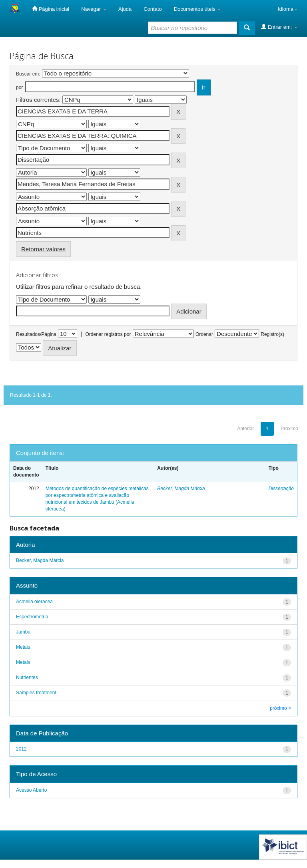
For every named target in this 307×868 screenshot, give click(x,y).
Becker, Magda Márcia (181, 489)
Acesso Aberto (31, 790)
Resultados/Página (36, 334)
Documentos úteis (197, 9)
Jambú (23, 632)
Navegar (94, 9)
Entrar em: (279, 27)
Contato (153, 9)
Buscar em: (28, 74)
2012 (21, 749)
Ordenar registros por (108, 334)
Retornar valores (43, 249)
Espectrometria (32, 617)
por (19, 87)
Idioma (288, 9)
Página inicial (51, 9)
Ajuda (125, 9)
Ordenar (204, 334)
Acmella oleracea (34, 602)
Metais (23, 647)
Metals (23, 662)
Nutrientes (27, 677)
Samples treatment (36, 693)
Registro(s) (272, 334)
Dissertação (281, 489)
